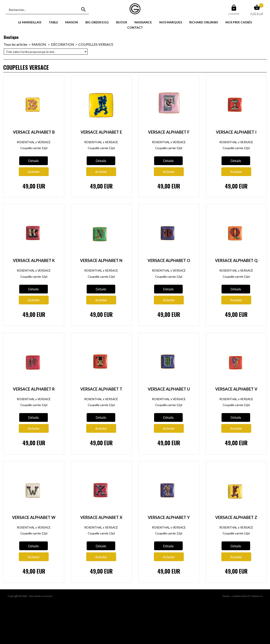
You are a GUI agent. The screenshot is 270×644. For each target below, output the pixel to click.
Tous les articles (16, 44)
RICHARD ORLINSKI (204, 22)
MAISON (72, 22)
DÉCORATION (63, 44)
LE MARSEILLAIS (30, 22)
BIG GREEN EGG (97, 22)
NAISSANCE (143, 22)
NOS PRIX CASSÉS (239, 22)
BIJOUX (122, 22)
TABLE (53, 22)
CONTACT (135, 27)
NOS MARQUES (171, 22)
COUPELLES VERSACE (96, 44)
